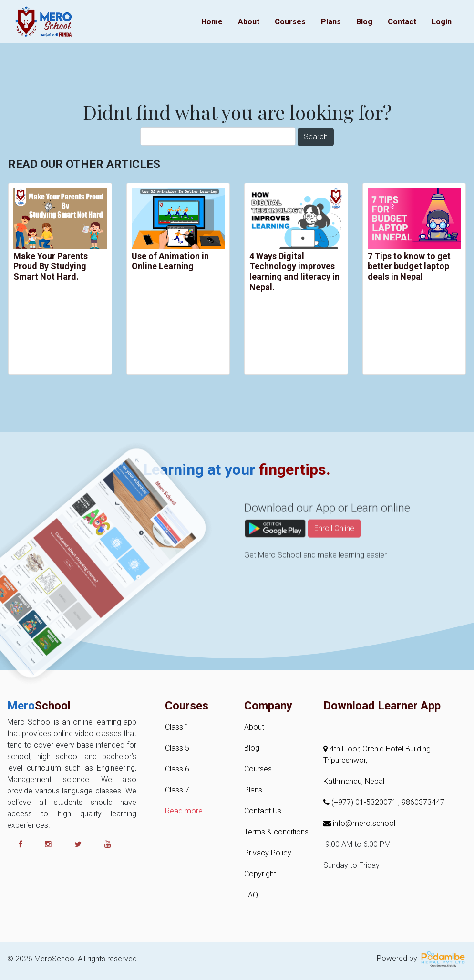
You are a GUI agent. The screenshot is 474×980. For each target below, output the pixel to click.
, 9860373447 (421, 802)
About (249, 22)
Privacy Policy (268, 853)
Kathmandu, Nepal (354, 781)
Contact (402, 22)
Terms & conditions (276, 832)
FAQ (251, 895)
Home (212, 22)
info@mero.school (359, 823)
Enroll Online (334, 549)
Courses (290, 22)
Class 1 (177, 727)
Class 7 (177, 790)
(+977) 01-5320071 (361, 802)
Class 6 (177, 769)
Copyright (260, 874)
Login (442, 22)
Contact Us (263, 811)
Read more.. (186, 811)
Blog (364, 22)
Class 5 (177, 748)
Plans (331, 22)
